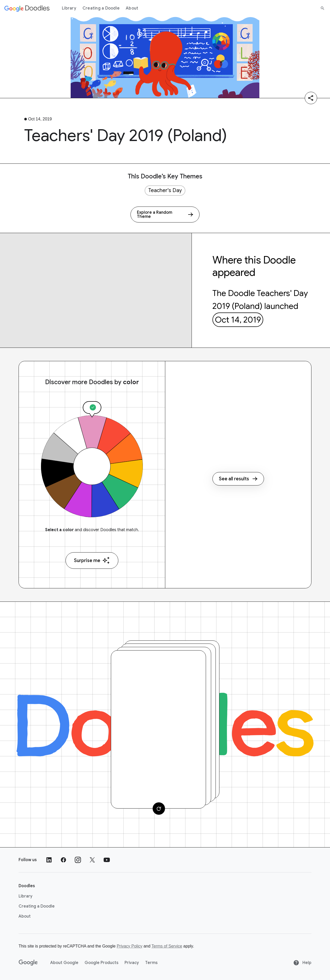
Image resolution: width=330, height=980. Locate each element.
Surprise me (92, 560)
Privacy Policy (130, 946)
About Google (64, 963)
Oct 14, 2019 (238, 320)
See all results (238, 479)
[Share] (311, 98)
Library (69, 8)
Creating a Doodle (101, 8)
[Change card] (159, 809)
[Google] (28, 963)
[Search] (323, 8)
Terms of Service (167, 946)
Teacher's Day (165, 190)
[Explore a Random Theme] (165, 215)
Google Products (101, 963)
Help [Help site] (302, 963)
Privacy (132, 963)
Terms (151, 963)
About (132, 8)
